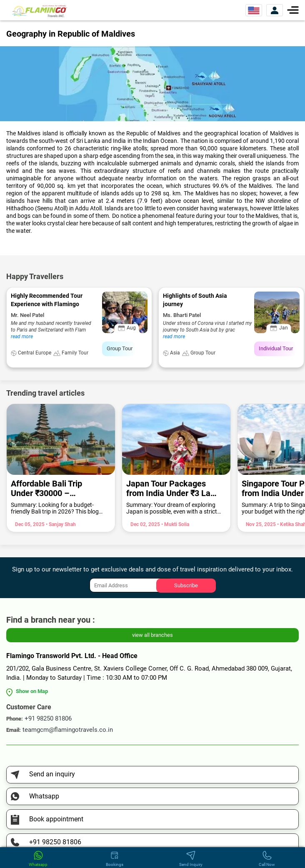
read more (22, 337)
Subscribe (186, 585)
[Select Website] (254, 10)
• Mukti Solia (175, 524)
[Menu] (293, 9)
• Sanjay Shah (60, 524)
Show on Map (32, 691)
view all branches (152, 635)
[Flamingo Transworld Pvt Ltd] (40, 11)
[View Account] (275, 10)
